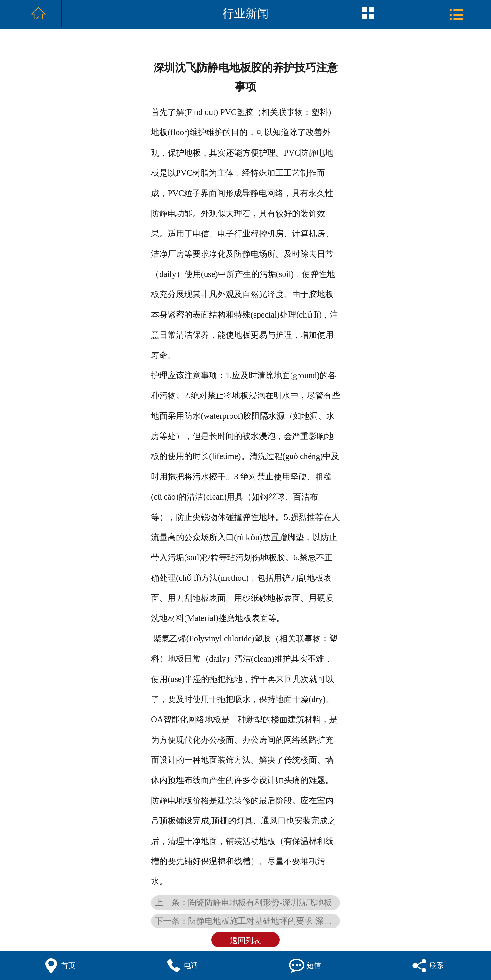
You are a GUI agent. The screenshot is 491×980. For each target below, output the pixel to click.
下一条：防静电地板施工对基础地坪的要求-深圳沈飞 (247, 921)
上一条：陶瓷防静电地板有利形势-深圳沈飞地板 (243, 902)
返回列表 (245, 940)
